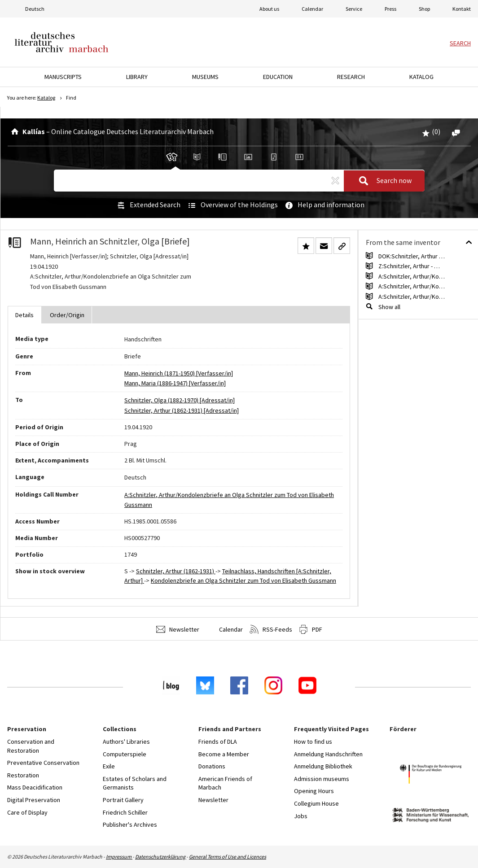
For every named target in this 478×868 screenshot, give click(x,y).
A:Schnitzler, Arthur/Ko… (412, 276)
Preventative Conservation (43, 763)
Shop (424, 9)
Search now (382, 181)
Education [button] (278, 77)
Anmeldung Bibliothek (323, 766)
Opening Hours (314, 791)
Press (390, 9)
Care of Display (27, 812)
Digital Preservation (34, 800)
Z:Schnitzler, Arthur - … (409, 266)
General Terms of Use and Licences (228, 857)
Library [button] (137, 77)
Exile (109, 766)
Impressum (119, 857)
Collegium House (316, 803)
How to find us (313, 742)
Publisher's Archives (130, 824)
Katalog (46, 98)
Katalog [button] (421, 77)
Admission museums (322, 779)
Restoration (23, 775)
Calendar (312, 9)
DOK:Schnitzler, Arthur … (412, 256)
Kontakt (462, 9)
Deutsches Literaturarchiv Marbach (61, 42)
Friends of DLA (218, 742)
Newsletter (178, 629)
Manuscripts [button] (63, 77)
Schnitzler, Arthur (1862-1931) (176, 571)
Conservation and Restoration (31, 746)
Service (354, 9)
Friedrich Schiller (125, 812)
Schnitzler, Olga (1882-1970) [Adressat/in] (180, 400)
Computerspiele (125, 754)
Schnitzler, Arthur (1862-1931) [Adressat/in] (182, 410)
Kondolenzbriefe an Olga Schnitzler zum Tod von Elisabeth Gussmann (243, 580)
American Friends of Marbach (225, 783)
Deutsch (35, 9)
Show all (389, 307)
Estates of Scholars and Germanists (135, 783)
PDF (311, 629)
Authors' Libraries (126, 742)
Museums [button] (205, 77)
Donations (212, 766)
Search (460, 43)
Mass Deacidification (35, 787)
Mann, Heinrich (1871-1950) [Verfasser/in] (179, 373)
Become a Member (224, 754)
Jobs (301, 816)
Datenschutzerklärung (161, 857)
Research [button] (351, 77)
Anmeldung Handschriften (328, 754)
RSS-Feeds (271, 629)
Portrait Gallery (123, 800)
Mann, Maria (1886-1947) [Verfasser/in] (175, 383)
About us (269, 9)
